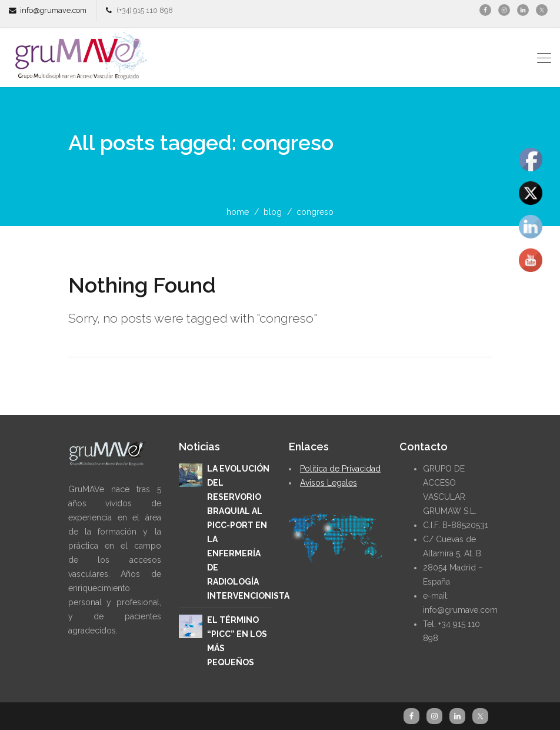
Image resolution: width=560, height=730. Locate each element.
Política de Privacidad (340, 469)
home (238, 212)
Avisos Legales (329, 483)
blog (273, 212)
